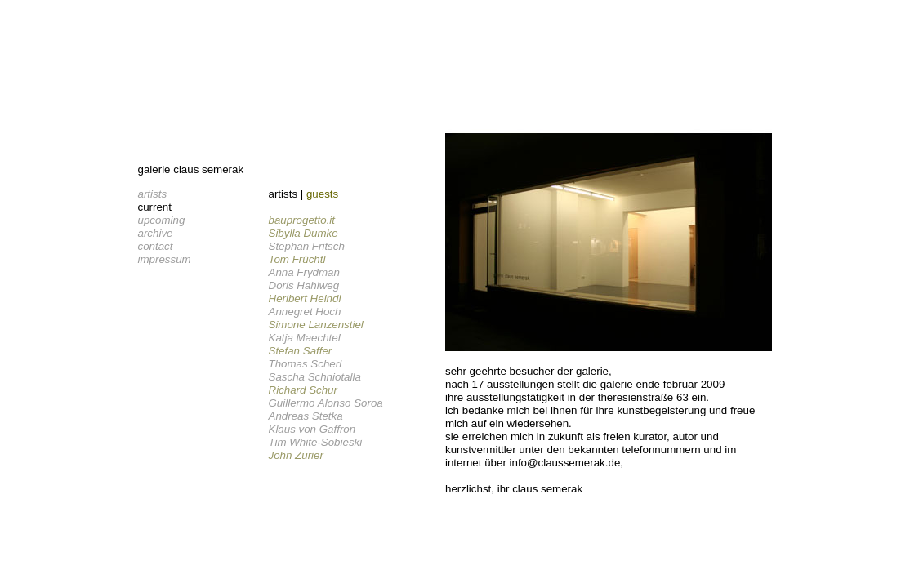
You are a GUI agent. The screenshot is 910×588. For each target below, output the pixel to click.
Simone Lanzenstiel (316, 325)
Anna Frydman (304, 272)
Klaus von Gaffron (312, 429)
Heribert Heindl (305, 298)
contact (156, 246)
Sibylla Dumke (303, 233)
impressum (165, 259)
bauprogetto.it (302, 220)
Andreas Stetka (306, 416)
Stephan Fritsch (307, 246)
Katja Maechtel (305, 338)
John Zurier (296, 455)
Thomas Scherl (306, 364)
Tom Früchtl (297, 259)
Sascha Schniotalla (315, 377)
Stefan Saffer (301, 351)
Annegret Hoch (305, 312)
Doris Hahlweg (304, 285)
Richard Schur (303, 390)
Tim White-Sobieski (316, 442)
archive (156, 233)
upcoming (162, 220)
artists (153, 194)
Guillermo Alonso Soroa (326, 403)
